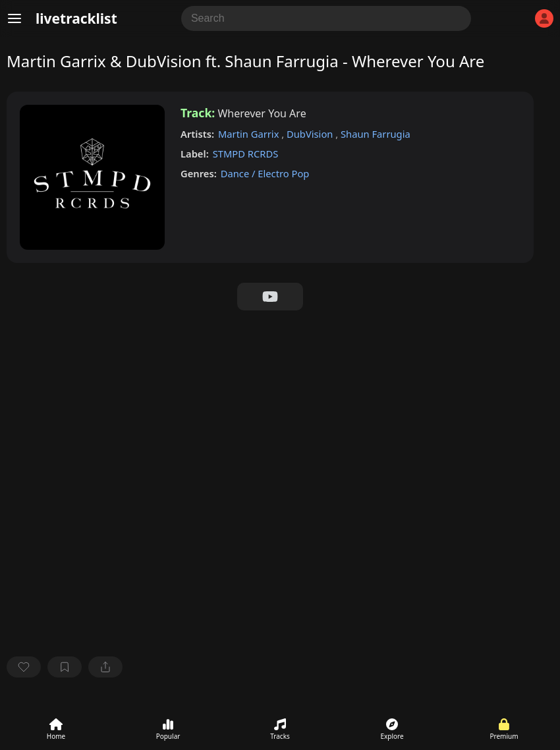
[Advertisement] (270, 409)
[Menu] (14, 18)
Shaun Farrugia (376, 134)
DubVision (311, 134)
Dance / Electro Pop (265, 173)
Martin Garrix (250, 134)
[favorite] (24, 667)
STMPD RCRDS (246, 154)
